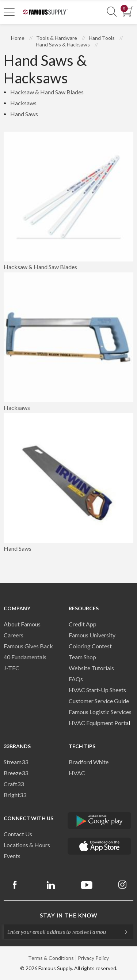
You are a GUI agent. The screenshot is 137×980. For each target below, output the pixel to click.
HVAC (77, 773)
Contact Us (18, 834)
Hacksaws (23, 103)
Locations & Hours (27, 845)
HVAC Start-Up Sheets (97, 690)
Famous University (92, 635)
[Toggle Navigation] (9, 12)
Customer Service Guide (99, 701)
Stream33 (16, 762)
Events (12, 856)
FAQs (76, 679)
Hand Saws (24, 114)
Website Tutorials (91, 668)
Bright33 (15, 795)
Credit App (83, 624)
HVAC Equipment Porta (99, 723)
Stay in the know (69, 915)
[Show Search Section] (112, 12)
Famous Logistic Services (100, 712)
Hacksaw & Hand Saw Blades (47, 92)
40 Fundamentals (25, 657)
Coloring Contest (90, 646)
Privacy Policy (93, 958)
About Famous (22, 624)
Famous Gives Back (28, 646)
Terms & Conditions (51, 958)
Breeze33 (16, 773)
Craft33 (14, 784)
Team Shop (82, 657)
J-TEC (12, 668)
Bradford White (89, 762)
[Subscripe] (122, 932)
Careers (14, 635)
